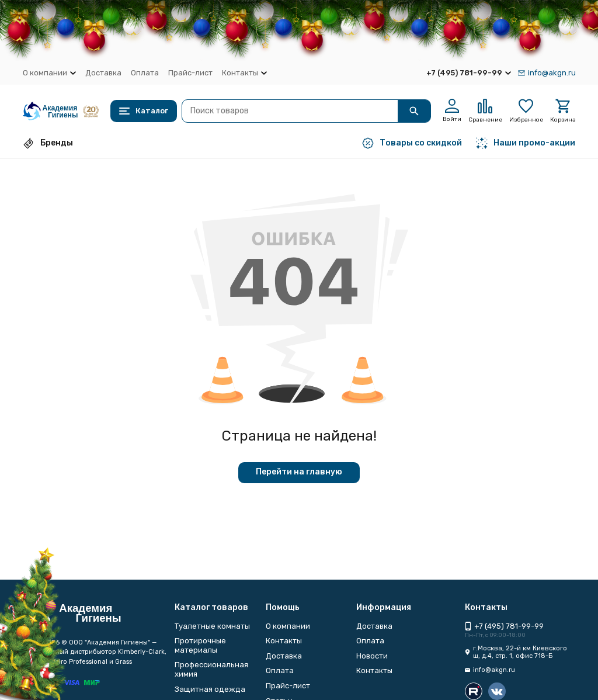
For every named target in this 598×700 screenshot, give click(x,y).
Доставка (103, 73)
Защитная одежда (210, 689)
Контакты (284, 641)
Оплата (145, 73)
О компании (288, 626)
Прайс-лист (190, 73)
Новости (372, 656)
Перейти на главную (299, 472)
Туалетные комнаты (212, 626)
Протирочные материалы (200, 645)
